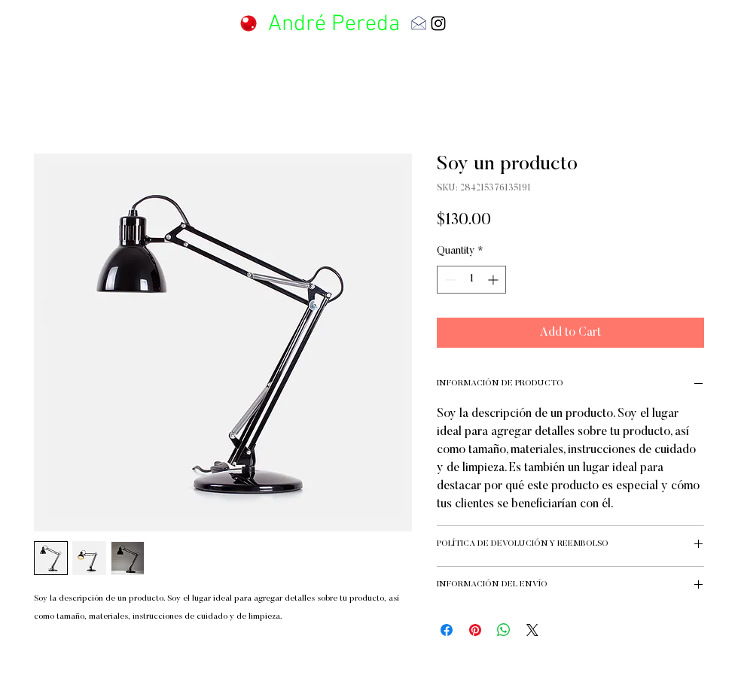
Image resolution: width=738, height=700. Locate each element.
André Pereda (334, 24)
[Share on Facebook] (447, 630)
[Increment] (494, 280)
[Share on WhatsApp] (504, 630)
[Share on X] (532, 630)
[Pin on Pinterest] (475, 630)
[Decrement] (448, 280)
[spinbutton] (471, 280)
